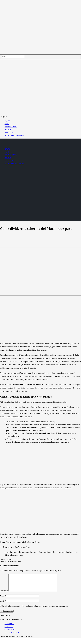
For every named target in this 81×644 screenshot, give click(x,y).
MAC (7, 124)
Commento (4, 591)
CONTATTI (9, 627)
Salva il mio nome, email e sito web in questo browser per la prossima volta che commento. (35, 606)
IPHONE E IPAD (11, 127)
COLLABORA (10, 629)
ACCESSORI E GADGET (14, 135)
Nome (3, 596)
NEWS (7, 121)
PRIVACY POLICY (12, 632)
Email (3, 601)
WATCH (8, 130)
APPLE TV (9, 132)
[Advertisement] (21, 319)
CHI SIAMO (9, 624)
